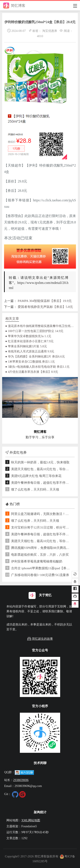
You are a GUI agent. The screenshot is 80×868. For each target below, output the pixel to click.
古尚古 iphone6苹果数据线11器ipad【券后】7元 (41, 568)
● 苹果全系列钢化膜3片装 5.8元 (26, 346)
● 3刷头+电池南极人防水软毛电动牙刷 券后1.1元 (37, 367)
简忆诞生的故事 (40, 639)
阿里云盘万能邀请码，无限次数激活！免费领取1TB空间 (41, 514)
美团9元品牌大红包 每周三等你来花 (36, 476)
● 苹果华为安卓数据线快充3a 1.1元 (28, 336)
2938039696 (21, 780)
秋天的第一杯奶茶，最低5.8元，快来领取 (40, 462)
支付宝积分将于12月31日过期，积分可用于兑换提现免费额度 (41, 527)
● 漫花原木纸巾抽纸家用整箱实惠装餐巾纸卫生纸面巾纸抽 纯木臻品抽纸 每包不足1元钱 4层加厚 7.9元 (40, 326)
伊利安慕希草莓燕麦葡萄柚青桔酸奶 (37, 561)
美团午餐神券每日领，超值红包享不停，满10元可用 (41, 483)
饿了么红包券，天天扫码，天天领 (35, 489)
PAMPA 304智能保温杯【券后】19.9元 (45, 301)
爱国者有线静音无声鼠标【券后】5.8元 (45, 307)
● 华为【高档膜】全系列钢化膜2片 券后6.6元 (35, 356)
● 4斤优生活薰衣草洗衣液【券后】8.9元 (32, 372)
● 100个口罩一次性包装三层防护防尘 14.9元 (34, 331)
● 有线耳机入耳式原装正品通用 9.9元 (30, 351)
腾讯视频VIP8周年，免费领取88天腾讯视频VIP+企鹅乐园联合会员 (41, 548)
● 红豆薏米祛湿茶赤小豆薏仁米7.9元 (29, 341)
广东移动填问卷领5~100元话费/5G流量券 (40, 575)
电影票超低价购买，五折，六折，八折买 (40, 555)
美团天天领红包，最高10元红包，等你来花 (41, 469)
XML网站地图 (31, 820)
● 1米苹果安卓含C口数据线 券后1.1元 (30, 362)
